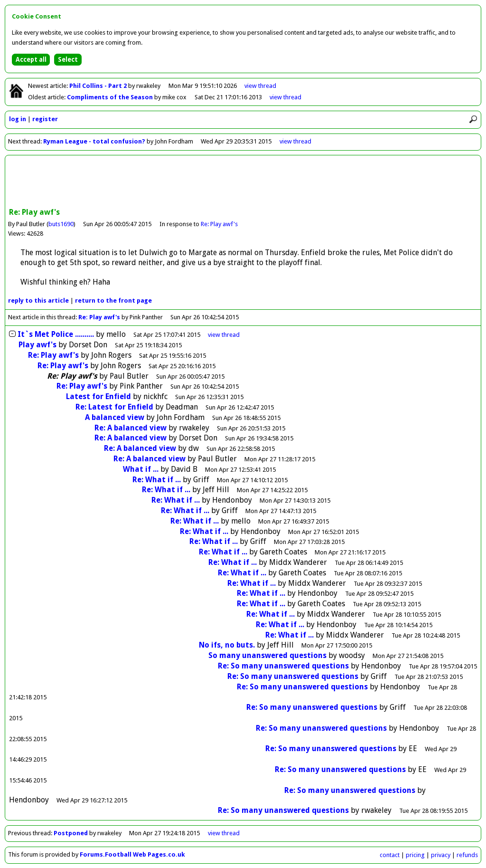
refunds (467, 855)
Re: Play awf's (219, 224)
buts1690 (61, 224)
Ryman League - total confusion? (94, 141)
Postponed (71, 833)
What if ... (141, 469)
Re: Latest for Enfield (115, 407)
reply (38, 300)
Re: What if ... (157, 480)
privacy (441, 855)
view (260, 86)
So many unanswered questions (267, 655)
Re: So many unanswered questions (283, 666)
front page (113, 300)
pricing (415, 855)
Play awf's (37, 345)
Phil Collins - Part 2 (99, 86)
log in (18, 119)
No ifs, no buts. (227, 645)
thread (224, 335)
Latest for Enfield (99, 396)
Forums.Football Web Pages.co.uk (132, 854)
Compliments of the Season (111, 97)
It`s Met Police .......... (56, 334)
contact (390, 855)
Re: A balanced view (131, 428)
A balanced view (115, 417)
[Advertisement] (243, 182)
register (45, 119)
